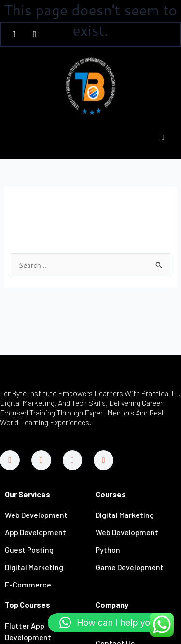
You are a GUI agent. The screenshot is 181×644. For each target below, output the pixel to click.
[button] (110, 623)
